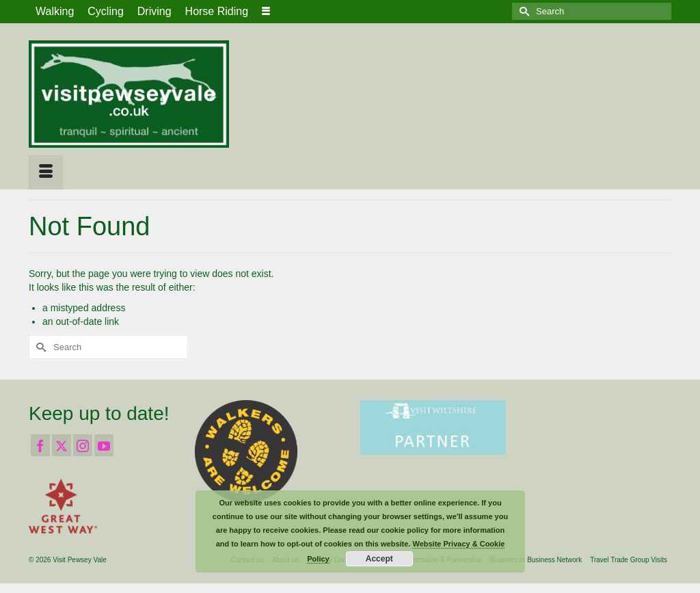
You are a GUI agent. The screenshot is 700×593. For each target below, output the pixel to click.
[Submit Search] (522, 11)
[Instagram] (83, 445)
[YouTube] (104, 445)
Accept (379, 559)
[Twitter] (62, 445)
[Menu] (46, 172)
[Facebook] (40, 445)
